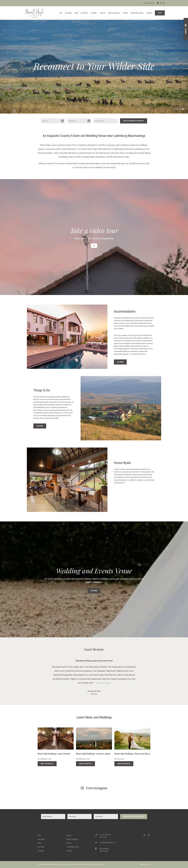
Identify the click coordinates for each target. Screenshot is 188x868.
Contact (149, 13)
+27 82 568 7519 (149, 3)
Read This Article (47, 764)
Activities (84, 13)
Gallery (103, 13)
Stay (60, 13)
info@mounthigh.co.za (108, 842)
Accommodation (125, 311)
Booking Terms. (99, 864)
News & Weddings (114, 13)
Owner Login (145, 864)
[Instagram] (161, 3)
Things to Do (42, 390)
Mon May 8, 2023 (119, 759)
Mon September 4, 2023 (44, 759)
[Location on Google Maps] (158, 3)
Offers (125, 13)
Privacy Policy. (89, 864)
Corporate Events (137, 13)
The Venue (68, 13)
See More (120, 362)
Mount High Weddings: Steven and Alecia (132, 754)
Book (160, 13)
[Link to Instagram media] (17, 799)
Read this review (103, 683)
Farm (76, 13)
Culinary (94, 13)
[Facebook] (164, 3)
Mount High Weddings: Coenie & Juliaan (93, 754)
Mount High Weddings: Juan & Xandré (54, 754)
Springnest (81, 864)
